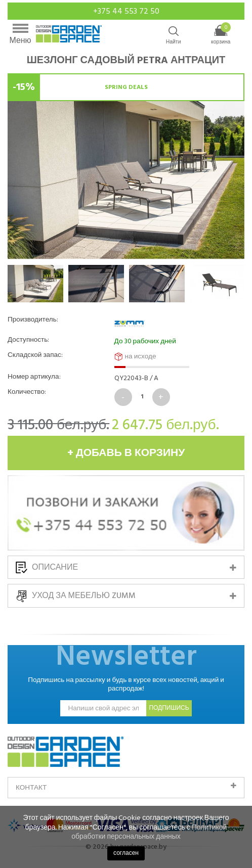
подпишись (169, 708)
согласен (126, 853)
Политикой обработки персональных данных (149, 832)
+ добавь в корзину (126, 453)
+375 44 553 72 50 (126, 11)
